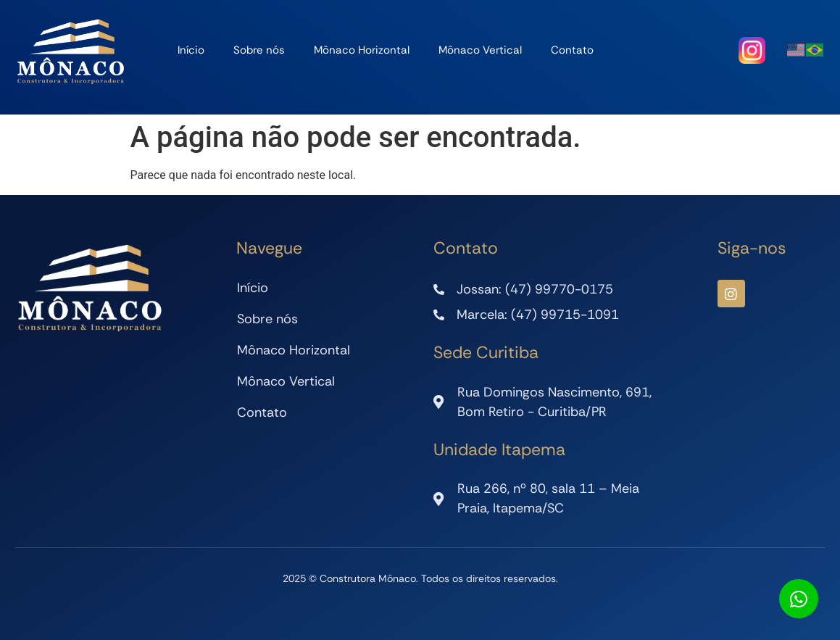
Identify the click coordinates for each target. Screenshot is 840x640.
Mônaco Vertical (480, 50)
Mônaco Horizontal (362, 50)
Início (191, 50)
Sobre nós (259, 50)
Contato (572, 50)
